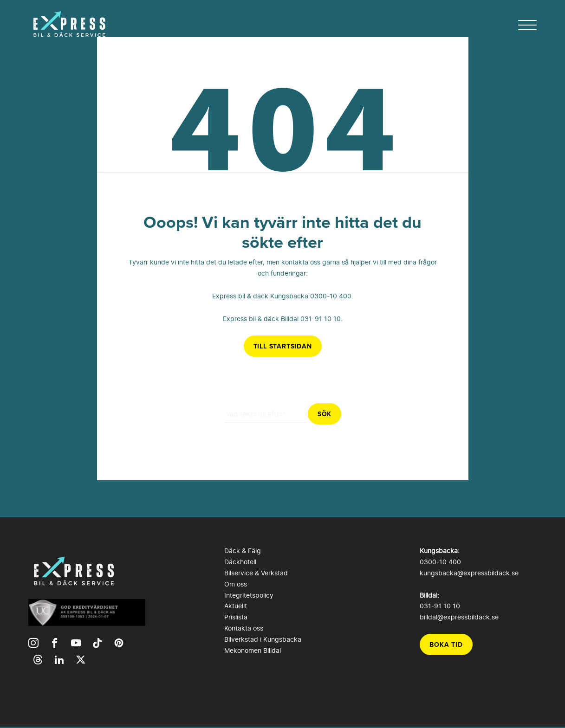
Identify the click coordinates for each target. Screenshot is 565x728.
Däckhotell (240, 562)
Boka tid (446, 644)
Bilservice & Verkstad (256, 573)
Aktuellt (236, 606)
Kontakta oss (244, 628)
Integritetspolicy (249, 595)
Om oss (236, 584)
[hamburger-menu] (527, 25)
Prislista (236, 617)
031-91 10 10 (321, 319)
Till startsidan (283, 346)
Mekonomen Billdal (253, 650)
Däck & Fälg (243, 551)
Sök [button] (325, 414)
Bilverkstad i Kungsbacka (263, 639)
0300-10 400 (331, 296)
